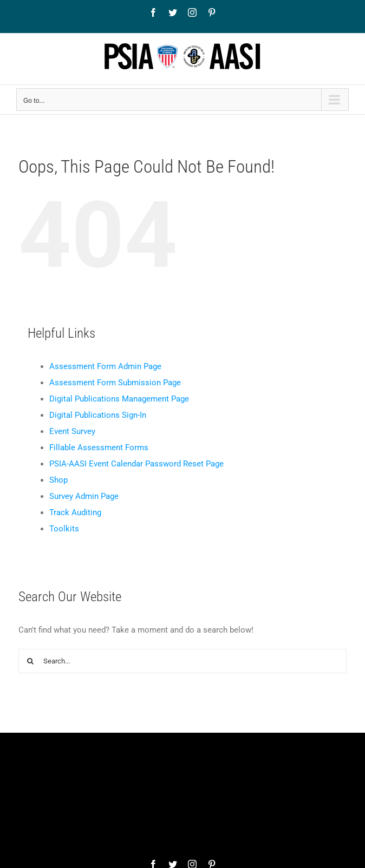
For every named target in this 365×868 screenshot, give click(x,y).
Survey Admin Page (84, 496)
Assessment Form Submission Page (115, 383)
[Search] (31, 661)
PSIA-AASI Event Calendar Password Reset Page (136, 464)
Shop (58, 480)
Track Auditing (75, 512)
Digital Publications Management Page (119, 399)
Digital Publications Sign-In (98, 415)
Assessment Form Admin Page (105, 366)
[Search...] (183, 661)
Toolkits (64, 529)
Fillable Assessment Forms (99, 448)
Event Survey (72, 431)
